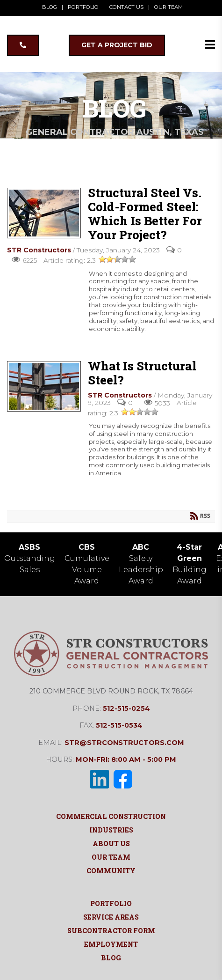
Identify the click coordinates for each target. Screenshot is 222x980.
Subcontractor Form (111, 931)
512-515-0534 (119, 725)
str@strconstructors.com (124, 743)
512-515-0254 (126, 708)
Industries (111, 830)
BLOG (50, 7)
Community (111, 871)
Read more (33, 342)
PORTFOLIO (83, 7)
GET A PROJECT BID (117, 45)
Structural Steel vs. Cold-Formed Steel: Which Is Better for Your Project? (44, 213)
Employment (111, 944)
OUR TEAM (168, 7)
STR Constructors (39, 250)
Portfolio (111, 903)
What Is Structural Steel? (44, 386)
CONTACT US (126, 7)
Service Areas (111, 917)
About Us (111, 844)
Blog (111, 958)
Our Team (111, 857)
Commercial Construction (111, 816)
